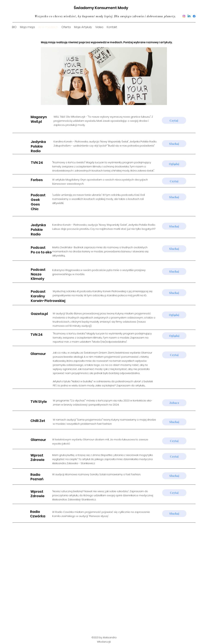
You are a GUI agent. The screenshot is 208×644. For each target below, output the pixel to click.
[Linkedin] (189, 16)
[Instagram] (184, 16)
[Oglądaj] (174, 164)
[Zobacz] (174, 403)
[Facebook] (194, 16)
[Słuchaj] (174, 293)
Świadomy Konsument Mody (101, 8)
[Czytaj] (174, 120)
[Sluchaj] (174, 144)
